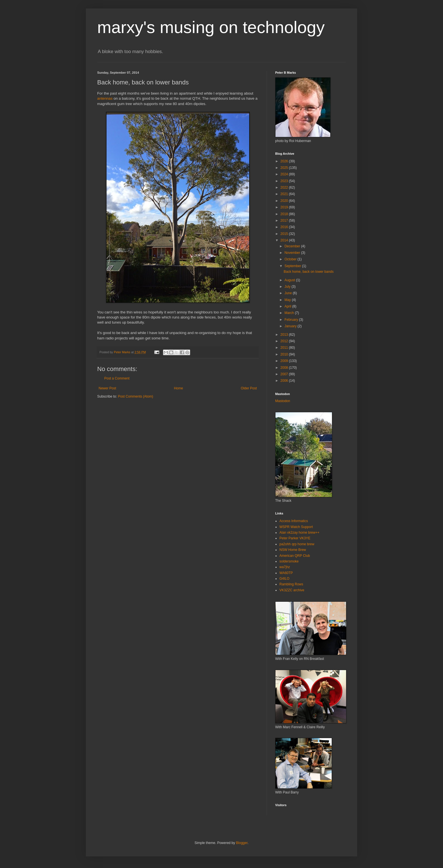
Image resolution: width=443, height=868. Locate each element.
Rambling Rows (291, 584)
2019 (285, 207)
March (290, 313)
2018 (285, 214)
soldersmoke (289, 561)
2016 (285, 227)
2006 (285, 381)
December (293, 246)
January (291, 326)
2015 (285, 234)
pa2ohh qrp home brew (297, 544)
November (293, 253)
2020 (285, 201)
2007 (285, 374)
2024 (285, 174)
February (292, 320)
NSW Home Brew (293, 550)
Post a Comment (117, 378)
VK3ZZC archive (292, 590)
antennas (105, 98)
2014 (285, 240)
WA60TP (286, 573)
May (288, 300)
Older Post (249, 388)
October (291, 259)
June (289, 293)
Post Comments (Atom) (135, 396)
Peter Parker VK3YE (295, 538)
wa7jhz (285, 567)
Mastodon (283, 401)
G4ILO (284, 579)
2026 (285, 161)
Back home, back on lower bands (309, 272)
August (290, 280)
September (293, 266)
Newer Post (107, 388)
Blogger (242, 843)
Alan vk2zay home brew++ (299, 533)
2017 (285, 221)
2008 (285, 368)
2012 (285, 341)
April (288, 306)
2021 (285, 194)
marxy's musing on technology (211, 27)
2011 (285, 348)
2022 (285, 187)
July (288, 287)
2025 (285, 168)
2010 (285, 354)
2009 (285, 361)
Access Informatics (294, 521)
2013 (285, 335)
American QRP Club (295, 556)
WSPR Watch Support (296, 527)
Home (179, 388)
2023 (285, 181)
